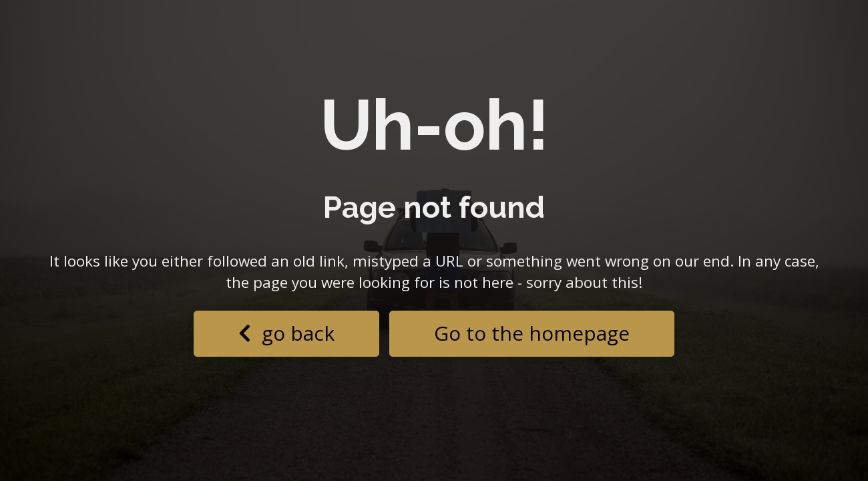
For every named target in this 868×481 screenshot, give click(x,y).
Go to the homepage (532, 333)
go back (286, 333)
